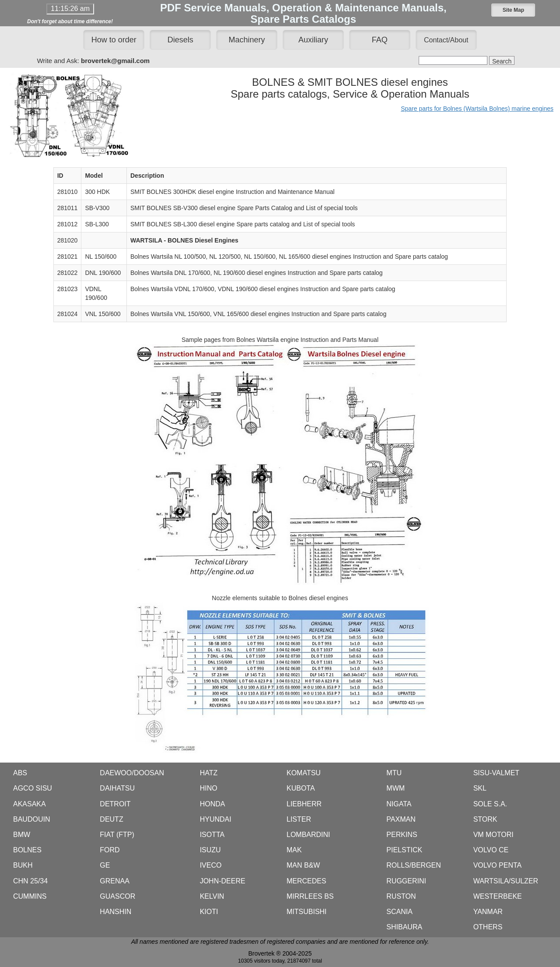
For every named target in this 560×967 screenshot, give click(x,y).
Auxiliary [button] (313, 40)
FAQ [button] (380, 40)
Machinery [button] (247, 40)
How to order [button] (114, 40)
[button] (513, 10)
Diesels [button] (180, 40)
